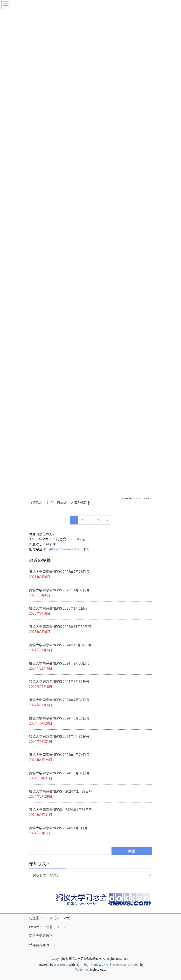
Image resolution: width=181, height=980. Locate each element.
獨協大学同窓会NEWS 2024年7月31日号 (59, 700)
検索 (132, 851)
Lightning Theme (87, 964)
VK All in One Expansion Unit (121, 964)
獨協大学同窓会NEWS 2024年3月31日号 (59, 773)
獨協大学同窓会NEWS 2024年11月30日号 (60, 627)
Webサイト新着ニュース (48, 927)
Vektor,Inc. (82, 969)
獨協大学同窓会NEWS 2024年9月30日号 (59, 663)
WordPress (61, 964)
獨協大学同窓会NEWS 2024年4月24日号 (59, 755)
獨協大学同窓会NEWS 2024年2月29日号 (60, 791)
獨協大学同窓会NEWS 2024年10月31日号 (60, 645)
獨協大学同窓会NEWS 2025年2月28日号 (59, 572)
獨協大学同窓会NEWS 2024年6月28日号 (59, 718)
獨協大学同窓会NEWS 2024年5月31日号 (59, 736)
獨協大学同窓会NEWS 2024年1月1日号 (58, 828)
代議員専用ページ (42, 945)
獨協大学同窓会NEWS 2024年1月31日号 (60, 810)
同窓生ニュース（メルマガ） (51, 918)
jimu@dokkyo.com (64, 549)
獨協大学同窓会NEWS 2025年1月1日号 (58, 608)
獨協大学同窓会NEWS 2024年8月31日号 (59, 681)
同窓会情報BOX (41, 936)
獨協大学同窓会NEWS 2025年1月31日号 (59, 590)
